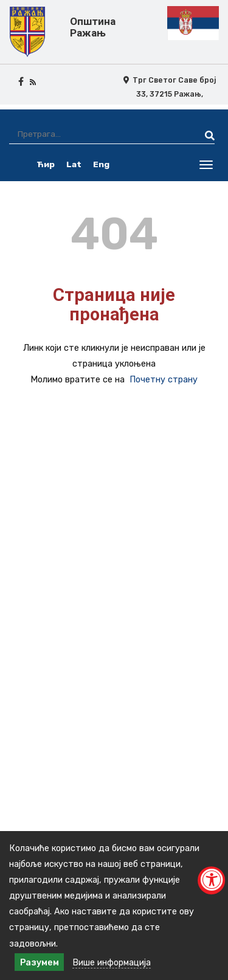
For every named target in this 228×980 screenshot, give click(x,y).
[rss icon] (33, 81)
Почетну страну (164, 379)
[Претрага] (96, 134)
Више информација (112, 962)
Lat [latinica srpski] (74, 164)
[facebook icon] (21, 81)
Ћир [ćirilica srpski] (46, 164)
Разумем (40, 962)
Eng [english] (101, 164)
